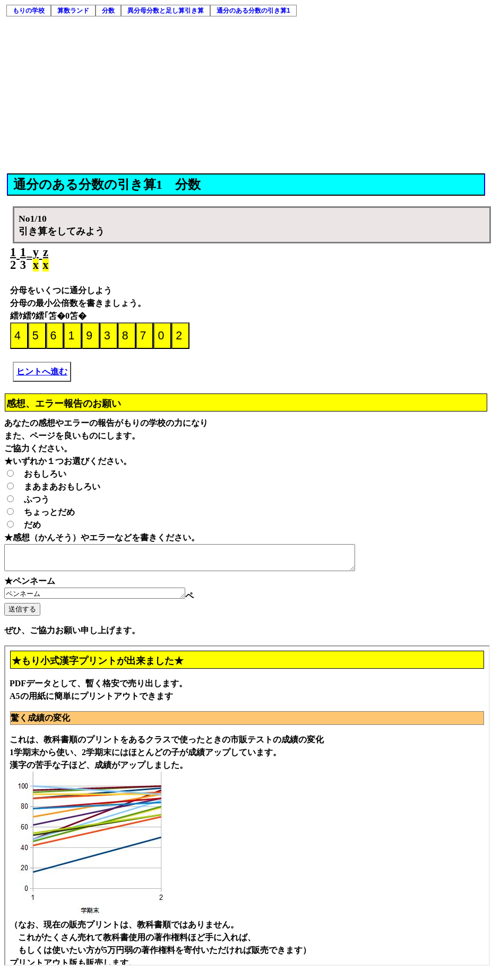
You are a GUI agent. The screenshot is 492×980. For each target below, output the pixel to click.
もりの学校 (29, 11)
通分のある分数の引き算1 (253, 11)
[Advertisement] (247, 94)
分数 (108, 11)
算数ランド (73, 11)
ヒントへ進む (42, 371)
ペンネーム (105, 599)
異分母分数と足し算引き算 (166, 11)
